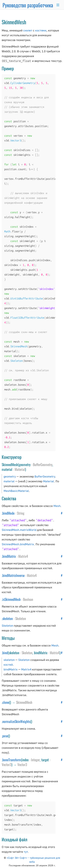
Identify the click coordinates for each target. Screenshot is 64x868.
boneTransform (12, 760)
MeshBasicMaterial (16, 491)
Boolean (28, 599)
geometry (10, 476)
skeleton (8, 618)
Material (20, 469)
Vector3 (7, 765)
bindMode (8, 513)
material (9, 481)
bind (5, 653)
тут (26, 852)
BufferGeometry (43, 465)
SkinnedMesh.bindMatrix (18, 544)
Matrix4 (23, 556)
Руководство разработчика (28, 5)
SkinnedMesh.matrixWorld (19, 530)
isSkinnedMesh (12, 599)
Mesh (57, 506)
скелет (28, 30)
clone (6, 702)
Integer (35, 760)
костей (8, 665)
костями (41, 30)
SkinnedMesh (24, 702)
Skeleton (21, 618)
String (21, 513)
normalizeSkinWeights (16, 721)
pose (5, 736)
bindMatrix (9, 556)
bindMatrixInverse (13, 575)
